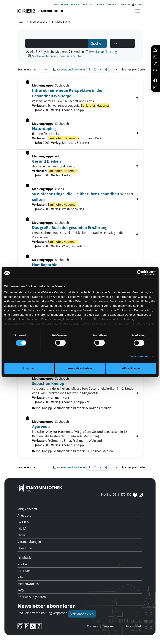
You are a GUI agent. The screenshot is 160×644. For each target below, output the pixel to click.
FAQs (21, 590)
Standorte (25, 548)
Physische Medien (53, 52)
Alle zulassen (131, 368)
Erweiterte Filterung (101, 52)
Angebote (24, 516)
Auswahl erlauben (80, 368)
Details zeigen (139, 356)
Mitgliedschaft (27, 509)
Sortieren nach (28, 69)
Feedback (24, 558)
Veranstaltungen (119, 4)
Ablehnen (29, 368)
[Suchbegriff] (57, 43)
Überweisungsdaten (32, 597)
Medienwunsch (28, 584)
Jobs (20, 577)
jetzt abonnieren (82, 614)
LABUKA (23, 522)
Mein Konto (62, 4)
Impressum (111, 626)
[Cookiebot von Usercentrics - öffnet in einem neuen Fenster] (139, 273)
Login (138, 5)
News (21, 535)
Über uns (87, 4)
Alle (33, 52)
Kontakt (100, 4)
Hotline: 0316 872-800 (116, 494)
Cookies (92, 626)
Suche (75, 4)
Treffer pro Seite (133, 69)
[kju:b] (22, 529)
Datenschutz (134, 626)
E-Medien (77, 52)
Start (21, 22)
